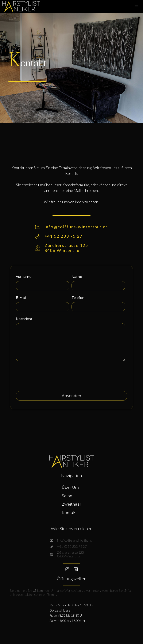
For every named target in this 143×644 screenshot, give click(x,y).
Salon (67, 496)
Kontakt (69, 513)
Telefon (78, 298)
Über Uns (71, 487)
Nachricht (24, 319)
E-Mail (21, 298)
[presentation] (48, 374)
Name (77, 277)
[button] (137, 6)
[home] (20, 6)
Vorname (24, 277)
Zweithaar (71, 504)
